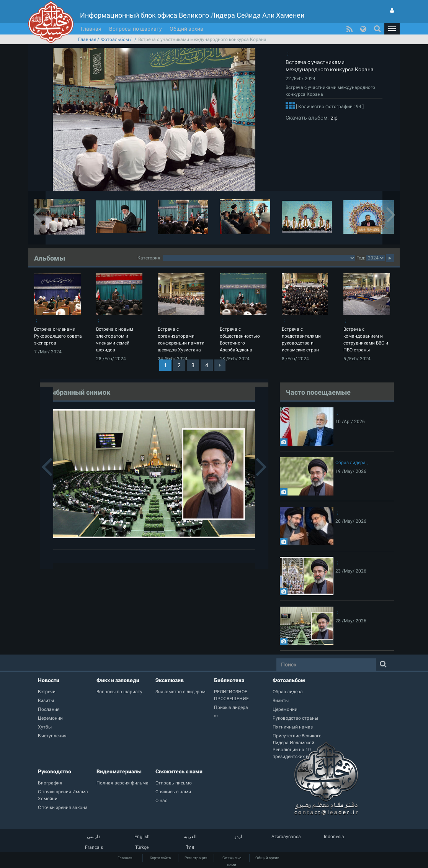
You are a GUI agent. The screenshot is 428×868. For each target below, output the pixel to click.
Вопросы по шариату (136, 29)
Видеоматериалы (119, 771)
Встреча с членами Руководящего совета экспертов (58, 336)
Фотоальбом (115, 39)
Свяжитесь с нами (179, 771)
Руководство (55, 771)
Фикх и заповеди (118, 680)
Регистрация (196, 858)
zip (333, 118)
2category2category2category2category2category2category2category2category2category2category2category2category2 (259, 258)
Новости (49, 680)
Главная (91, 29)
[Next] (220, 365)
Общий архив (186, 29)
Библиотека (229, 680)
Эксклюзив (170, 680)
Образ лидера (350, 463)
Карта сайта (160, 858)
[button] (392, 29)
